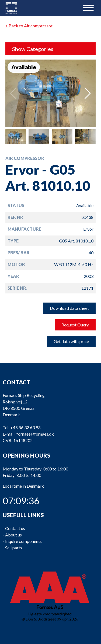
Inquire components (23, 541)
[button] (88, 93)
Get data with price (71, 341)
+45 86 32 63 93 (25, 428)
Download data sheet (69, 308)
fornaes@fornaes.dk (35, 434)
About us (13, 535)
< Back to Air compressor (29, 26)
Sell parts (14, 548)
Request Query (75, 325)
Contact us (15, 528)
